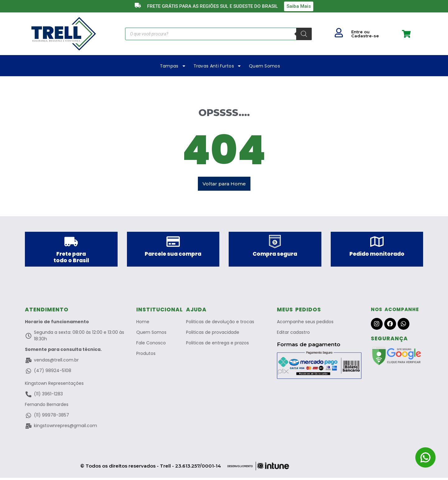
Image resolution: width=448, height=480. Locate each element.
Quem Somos (264, 66)
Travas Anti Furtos (217, 66)
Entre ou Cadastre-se (365, 34)
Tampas (173, 66)
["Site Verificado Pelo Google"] (397, 358)
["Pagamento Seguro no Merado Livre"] (319, 367)
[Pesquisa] (304, 34)
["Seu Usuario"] (339, 33)
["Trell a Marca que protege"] (64, 34)
